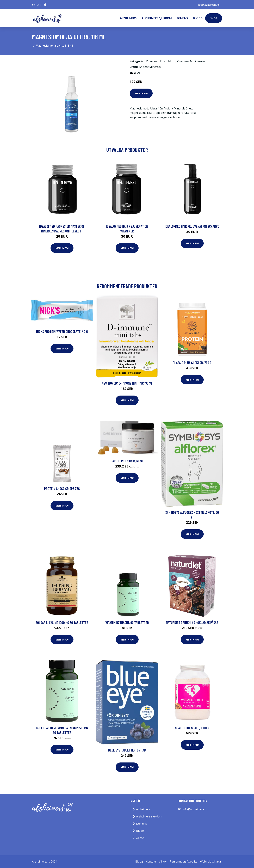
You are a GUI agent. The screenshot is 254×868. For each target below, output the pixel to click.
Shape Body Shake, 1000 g (192, 728)
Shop (214, 18)
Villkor (163, 861)
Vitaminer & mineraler (191, 61)
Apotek (141, 838)
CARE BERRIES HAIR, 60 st (127, 461)
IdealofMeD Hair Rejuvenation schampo (192, 226)
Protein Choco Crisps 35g (62, 488)
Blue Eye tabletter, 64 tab (127, 750)
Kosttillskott (168, 61)
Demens (182, 18)
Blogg (198, 18)
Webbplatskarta (210, 861)
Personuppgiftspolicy (184, 861)
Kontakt (151, 861)
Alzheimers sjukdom (157, 18)
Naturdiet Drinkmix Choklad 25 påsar (192, 622)
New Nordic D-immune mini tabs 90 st (127, 383)
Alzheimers (128, 18)
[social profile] (45, 5)
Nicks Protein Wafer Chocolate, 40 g (62, 331)
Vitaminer (152, 61)
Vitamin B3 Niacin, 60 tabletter (127, 622)
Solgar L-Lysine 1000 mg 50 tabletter (62, 622)
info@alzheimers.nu (209, 5)
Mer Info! (141, 93)
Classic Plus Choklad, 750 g (192, 363)
